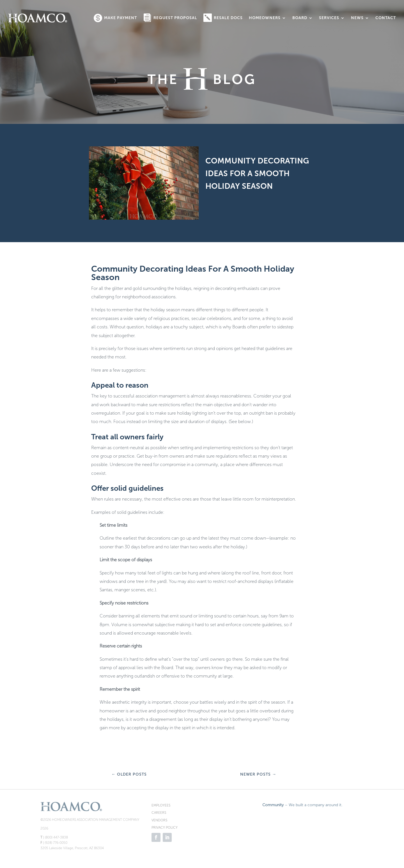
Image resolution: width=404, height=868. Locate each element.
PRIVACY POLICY (165, 828)
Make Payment (120, 18)
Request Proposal (175, 18)
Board (300, 18)
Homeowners (265, 18)
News (357, 18)
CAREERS (159, 813)
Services (329, 18)
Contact (386, 18)
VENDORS (159, 820)
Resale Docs (228, 18)
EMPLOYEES (161, 805)
